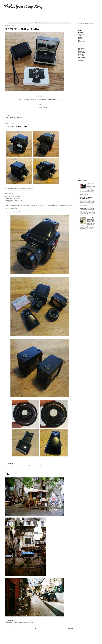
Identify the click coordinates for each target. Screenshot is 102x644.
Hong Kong (18, 622)
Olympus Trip (82, 54)
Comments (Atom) (16, 631)
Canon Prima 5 (82, 59)
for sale (18, 117)
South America (82, 42)
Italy (79, 40)
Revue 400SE (82, 57)
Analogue (11, 117)
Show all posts (50, 23)
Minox (21, 117)
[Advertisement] (88, 91)
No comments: (12, 116)
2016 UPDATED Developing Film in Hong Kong (87, 198)
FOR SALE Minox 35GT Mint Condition (22, 29)
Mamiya (40, 465)
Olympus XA (81, 60)
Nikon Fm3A (81, 48)
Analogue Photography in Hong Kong (22, 465)
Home (36, 628)
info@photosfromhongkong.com (86, 23)
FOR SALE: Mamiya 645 (16, 127)
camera (32, 465)
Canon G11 (81, 56)
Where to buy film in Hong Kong (87, 208)
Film (14, 117)
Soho (7, 474)
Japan (80, 36)
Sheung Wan (29, 622)
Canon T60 (81, 51)
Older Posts (71, 628)
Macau (80, 37)
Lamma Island (82, 34)
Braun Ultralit (81, 53)
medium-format (45, 465)
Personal (23, 622)
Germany (81, 39)
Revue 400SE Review (91, 184)
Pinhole (80, 50)
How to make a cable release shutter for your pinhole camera (91, 220)
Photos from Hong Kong (23, 6)
